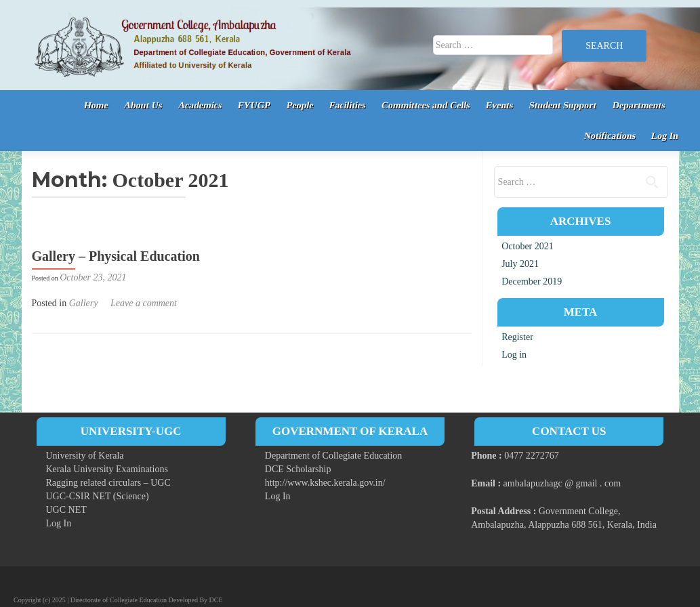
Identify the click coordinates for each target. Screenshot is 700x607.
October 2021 (528, 246)
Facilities (347, 105)
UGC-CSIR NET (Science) (98, 496)
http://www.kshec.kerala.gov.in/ (325, 483)
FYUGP (254, 105)
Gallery (84, 303)
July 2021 (520, 264)
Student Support (563, 105)
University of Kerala (85, 456)
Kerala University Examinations (107, 469)
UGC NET (66, 510)
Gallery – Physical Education (116, 256)
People (300, 105)
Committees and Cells (426, 105)
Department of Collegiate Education (334, 456)
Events (500, 105)
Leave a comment (144, 303)
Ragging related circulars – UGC (108, 483)
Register (517, 337)
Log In (665, 136)
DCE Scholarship (298, 469)
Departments (638, 105)
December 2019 (532, 281)
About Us (143, 105)
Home (96, 105)
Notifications (610, 136)
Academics (200, 105)
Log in (514, 355)
